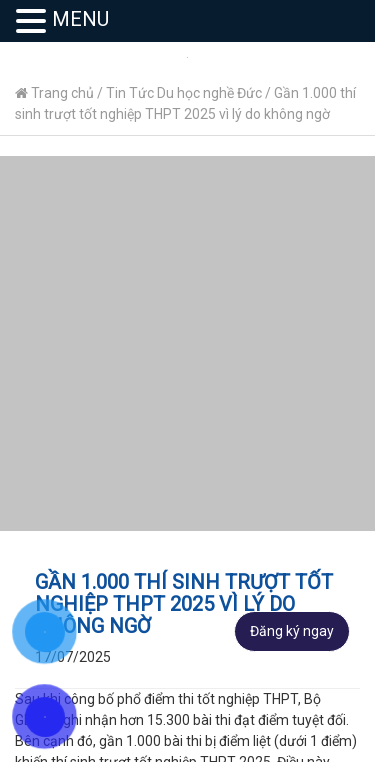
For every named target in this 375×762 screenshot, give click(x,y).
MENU (80, 19)
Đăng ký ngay (292, 631)
